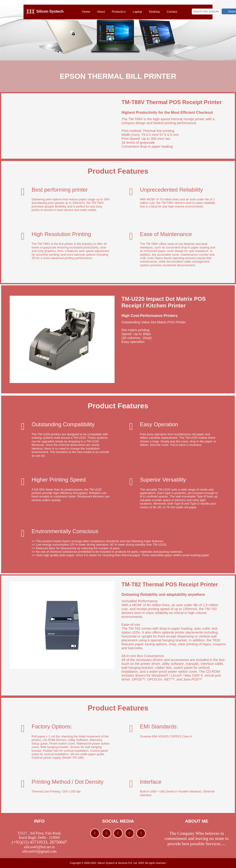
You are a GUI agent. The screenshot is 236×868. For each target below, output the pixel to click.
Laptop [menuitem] (137, 12)
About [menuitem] (101, 12)
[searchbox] (206, 12)
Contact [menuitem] (172, 12)
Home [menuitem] (86, 12)
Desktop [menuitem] (154, 12)
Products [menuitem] (119, 12)
